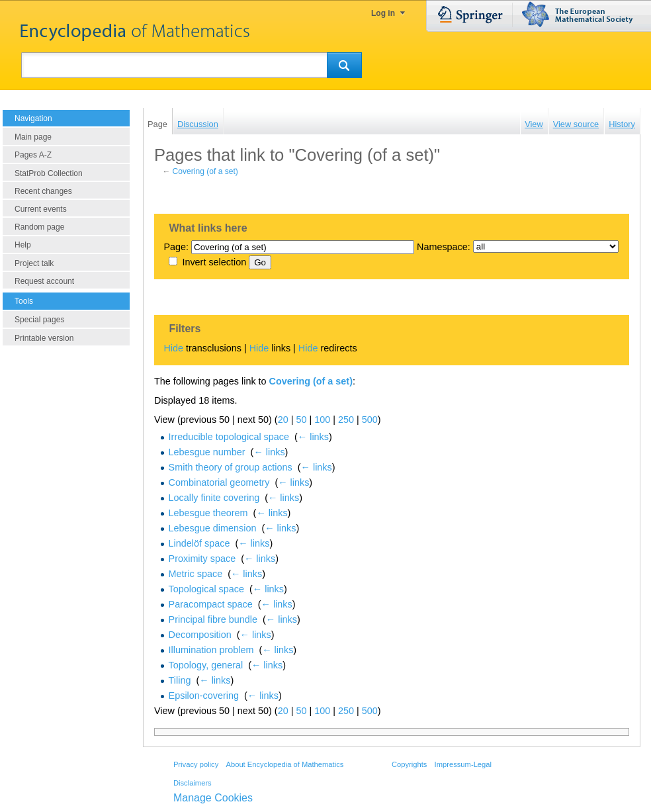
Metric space (196, 574)
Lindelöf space (199, 543)
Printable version (44, 338)
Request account (44, 281)
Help (23, 245)
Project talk (34, 263)
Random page (39, 227)
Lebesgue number (207, 452)
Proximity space (202, 559)
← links (313, 437)
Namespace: (444, 247)
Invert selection (214, 262)
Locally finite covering (214, 498)
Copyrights (409, 764)
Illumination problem (211, 650)
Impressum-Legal (463, 764)
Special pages (39, 320)
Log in (383, 13)
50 (301, 420)
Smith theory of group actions (231, 467)
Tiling (180, 680)
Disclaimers (193, 783)
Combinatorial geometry (219, 482)
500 (370, 420)
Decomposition (200, 635)
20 (283, 420)
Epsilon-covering (204, 696)
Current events (41, 209)
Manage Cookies (213, 798)
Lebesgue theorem (208, 513)
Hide (173, 348)
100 (322, 420)
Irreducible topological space (229, 437)
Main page (33, 137)
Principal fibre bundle (213, 619)
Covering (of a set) (205, 171)
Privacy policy (196, 764)
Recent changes (43, 191)
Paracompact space (211, 604)
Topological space (206, 589)
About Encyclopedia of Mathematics (284, 764)
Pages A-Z (33, 155)
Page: (176, 247)
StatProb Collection (49, 173)
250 (346, 420)
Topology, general (206, 665)
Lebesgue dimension (213, 528)
